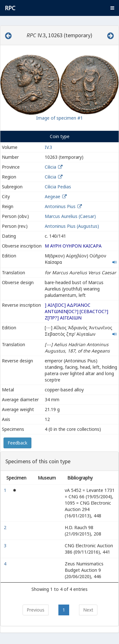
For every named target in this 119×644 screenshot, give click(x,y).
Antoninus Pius (60, 206)
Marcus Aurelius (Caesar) (70, 216)
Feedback (17, 443)
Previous (36, 610)
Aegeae (53, 196)
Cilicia (50, 167)
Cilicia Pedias (58, 187)
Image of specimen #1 (60, 118)
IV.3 (48, 147)
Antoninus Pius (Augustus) (72, 226)
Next (88, 610)
